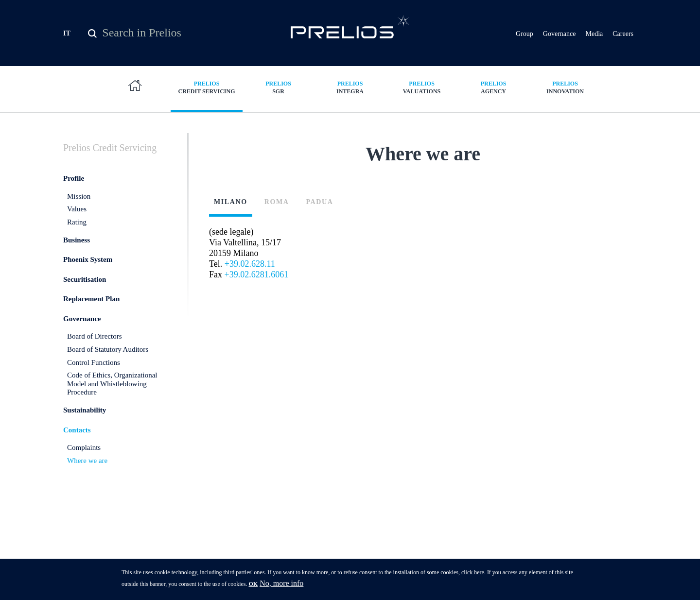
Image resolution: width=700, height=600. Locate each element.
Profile (74, 185)
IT (67, 33)
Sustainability (85, 416)
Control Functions (94, 369)
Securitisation (85, 286)
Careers (623, 34)
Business (77, 246)
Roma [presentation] (277, 209)
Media (594, 34)
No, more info (281, 583)
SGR (279, 87)
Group (525, 34)
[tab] (234, 218)
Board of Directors (94, 343)
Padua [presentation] (319, 209)
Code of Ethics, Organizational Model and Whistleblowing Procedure (112, 390)
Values (77, 216)
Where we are (87, 467)
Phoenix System (88, 266)
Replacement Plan (91, 306)
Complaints (84, 454)
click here (473, 572)
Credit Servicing (207, 87)
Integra (350, 87)
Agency (493, 87)
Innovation (565, 87)
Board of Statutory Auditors (108, 356)
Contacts (77, 436)
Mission (79, 203)
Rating (77, 228)
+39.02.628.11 (250, 271)
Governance (560, 34)
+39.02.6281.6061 (257, 281)
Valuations (422, 87)
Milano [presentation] (231, 209)
